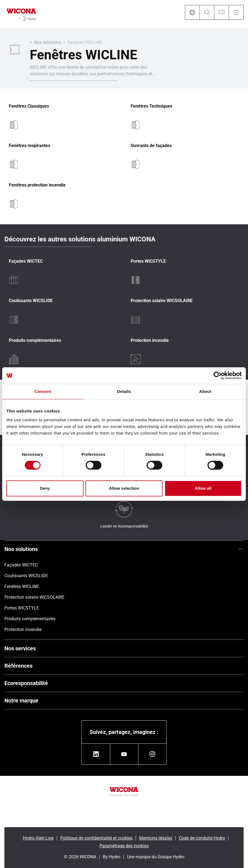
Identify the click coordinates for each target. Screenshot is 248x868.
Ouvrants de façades (151, 146)
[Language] (192, 12)
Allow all (203, 488)
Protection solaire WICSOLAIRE (162, 301)
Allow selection (124, 488)
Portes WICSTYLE (148, 261)
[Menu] (236, 12)
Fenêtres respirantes (29, 146)
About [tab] (205, 391)
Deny (45, 488)
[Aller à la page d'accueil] (21, 14)
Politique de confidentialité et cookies (96, 838)
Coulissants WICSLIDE (31, 301)
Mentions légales (156, 838)
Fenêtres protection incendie (37, 185)
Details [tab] (124, 391)
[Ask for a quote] (221, 12)
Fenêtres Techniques (151, 106)
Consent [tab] (43, 391)
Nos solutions (48, 42)
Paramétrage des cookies (124, 846)
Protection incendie (150, 340)
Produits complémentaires (35, 340)
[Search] (207, 12)
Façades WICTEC (26, 261)
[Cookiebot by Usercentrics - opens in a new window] (218, 376)
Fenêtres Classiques (29, 106)
